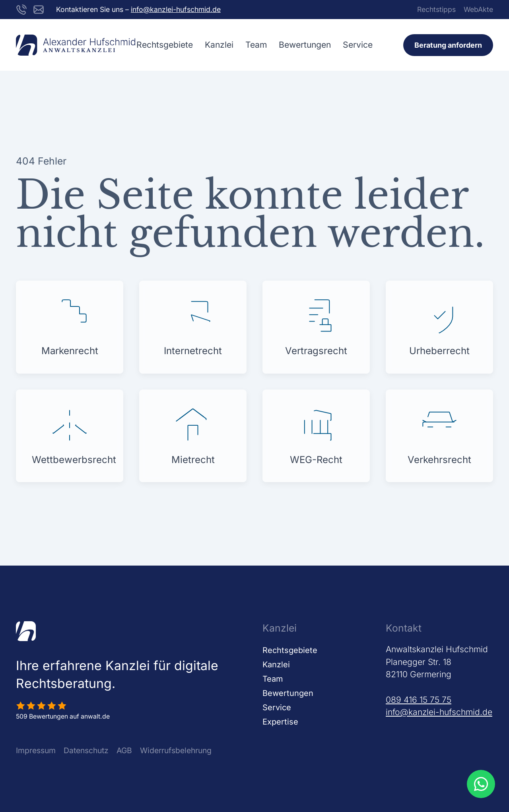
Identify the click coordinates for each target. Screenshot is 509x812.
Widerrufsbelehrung (176, 750)
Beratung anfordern (448, 45)
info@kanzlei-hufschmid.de (176, 9)
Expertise (280, 722)
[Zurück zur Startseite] (76, 45)
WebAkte (478, 9)
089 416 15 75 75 (419, 700)
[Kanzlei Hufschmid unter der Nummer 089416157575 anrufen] (21, 9)
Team (256, 45)
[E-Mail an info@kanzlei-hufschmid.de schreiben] (39, 9)
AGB (124, 750)
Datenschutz (86, 750)
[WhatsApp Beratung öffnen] (481, 784)
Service (277, 707)
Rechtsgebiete (290, 650)
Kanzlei (219, 45)
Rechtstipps (436, 9)
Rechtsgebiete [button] (165, 45)
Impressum (36, 750)
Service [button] (358, 45)
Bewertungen (305, 45)
